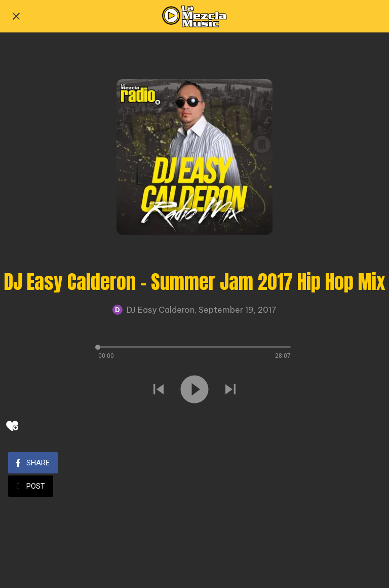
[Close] (16, 16)
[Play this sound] (194, 390)
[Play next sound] (230, 390)
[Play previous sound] (159, 390)
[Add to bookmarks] (12, 426)
